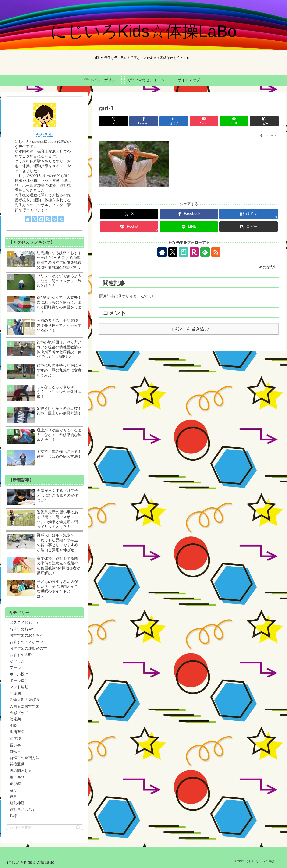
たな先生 (44, 135)
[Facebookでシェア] (144, 121)
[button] (264, 121)
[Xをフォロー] (173, 252)
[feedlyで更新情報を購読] (205, 252)
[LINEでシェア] (234, 121)
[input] (45, 827)
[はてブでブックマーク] (174, 121)
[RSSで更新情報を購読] (216, 252)
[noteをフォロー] (184, 252)
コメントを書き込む (189, 329)
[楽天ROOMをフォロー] (194, 252)
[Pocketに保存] (204, 121)
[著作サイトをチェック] (162, 252)
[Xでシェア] (114, 121)
